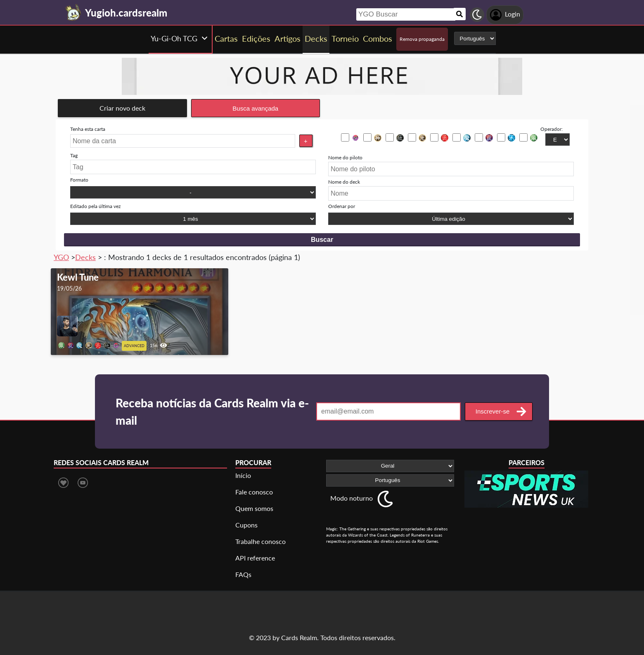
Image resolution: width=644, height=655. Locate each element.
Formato (79, 180)
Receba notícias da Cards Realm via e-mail (212, 411)
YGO (61, 257)
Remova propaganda (422, 39)
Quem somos (254, 508)
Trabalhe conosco (260, 541)
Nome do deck (344, 182)
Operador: (552, 129)
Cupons (246, 525)
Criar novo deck (122, 108)
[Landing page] (73, 12)
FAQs (243, 574)
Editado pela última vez (95, 206)
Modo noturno (352, 498)
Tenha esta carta (88, 129)
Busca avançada (255, 108)
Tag (74, 155)
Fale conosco (254, 492)
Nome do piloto (345, 157)
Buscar (322, 240)
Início (243, 475)
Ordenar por (342, 206)
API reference (255, 558)
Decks (85, 257)
